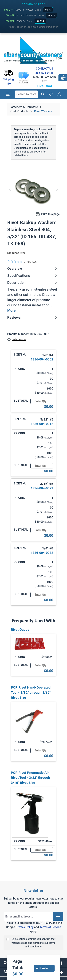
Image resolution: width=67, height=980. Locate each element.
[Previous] (10, 189)
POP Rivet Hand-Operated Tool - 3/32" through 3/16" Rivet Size (31, 693)
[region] (33, 189)
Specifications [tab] (33, 276)
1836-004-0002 (42, 359)
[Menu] (8, 94)
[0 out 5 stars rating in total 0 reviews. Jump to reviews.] (22, 262)
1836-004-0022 (42, 488)
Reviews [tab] (33, 318)
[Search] (42, 94)
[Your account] (59, 94)
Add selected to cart (45, 968)
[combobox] (26, 94)
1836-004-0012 (42, 424)
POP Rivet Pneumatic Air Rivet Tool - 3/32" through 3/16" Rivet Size (30, 778)
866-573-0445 (44, 73)
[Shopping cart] (63, 78)
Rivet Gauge (20, 629)
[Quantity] (42, 401)
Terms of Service (50, 927)
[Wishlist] (51, 94)
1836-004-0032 (42, 553)
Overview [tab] (33, 269)
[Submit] (58, 916)
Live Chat (44, 86)
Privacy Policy (25, 927)
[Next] (57, 189)
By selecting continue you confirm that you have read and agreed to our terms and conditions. (33, 943)
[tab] (33, 297)
